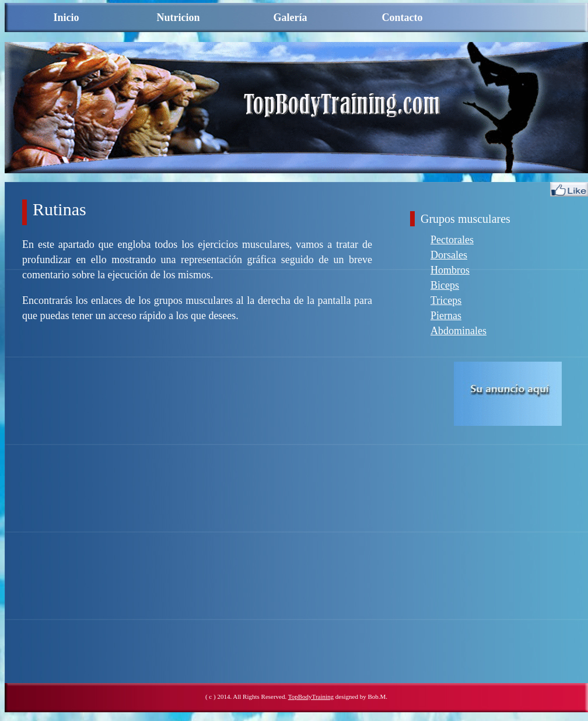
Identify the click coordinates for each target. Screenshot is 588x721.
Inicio (66, 17)
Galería (290, 17)
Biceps (445, 285)
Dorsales (449, 255)
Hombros (450, 270)
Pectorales (452, 240)
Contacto (402, 17)
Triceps (446, 300)
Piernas (446, 316)
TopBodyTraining (311, 696)
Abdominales (459, 331)
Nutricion (178, 17)
